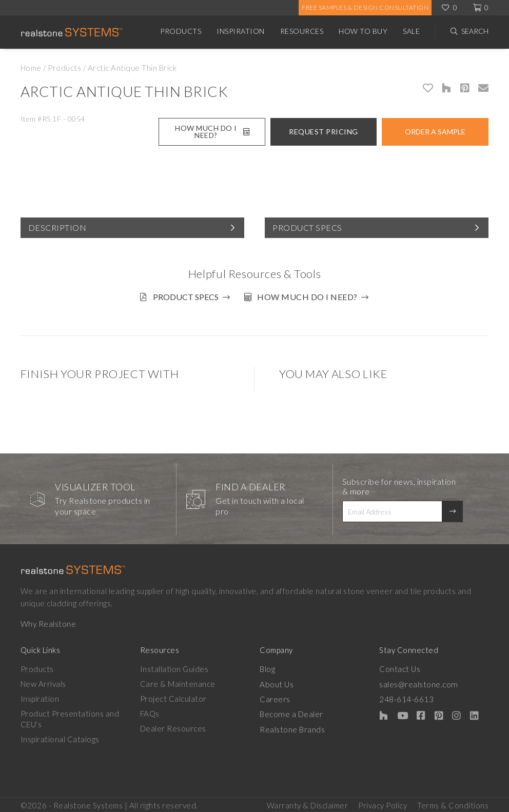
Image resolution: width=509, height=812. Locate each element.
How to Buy (363, 31)
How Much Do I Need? (212, 132)
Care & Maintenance (178, 681)
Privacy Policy (383, 802)
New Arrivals (43, 681)
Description (57, 227)
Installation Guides (174, 666)
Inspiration (241, 31)
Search (475, 31)
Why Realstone (48, 621)
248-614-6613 (406, 696)
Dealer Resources (173, 725)
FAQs (150, 710)
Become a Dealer (291, 710)
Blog (267, 666)
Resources (302, 31)
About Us (276, 681)
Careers (275, 696)
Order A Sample (435, 132)
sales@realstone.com (418, 681)
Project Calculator (173, 696)
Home (31, 68)
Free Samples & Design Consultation (365, 7)
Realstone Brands (292, 725)
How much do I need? (310, 297)
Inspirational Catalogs (60, 736)
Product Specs (307, 227)
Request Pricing (324, 132)
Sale (411, 31)
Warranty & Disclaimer (308, 802)
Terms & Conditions (453, 802)
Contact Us (400, 666)
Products (181, 31)
